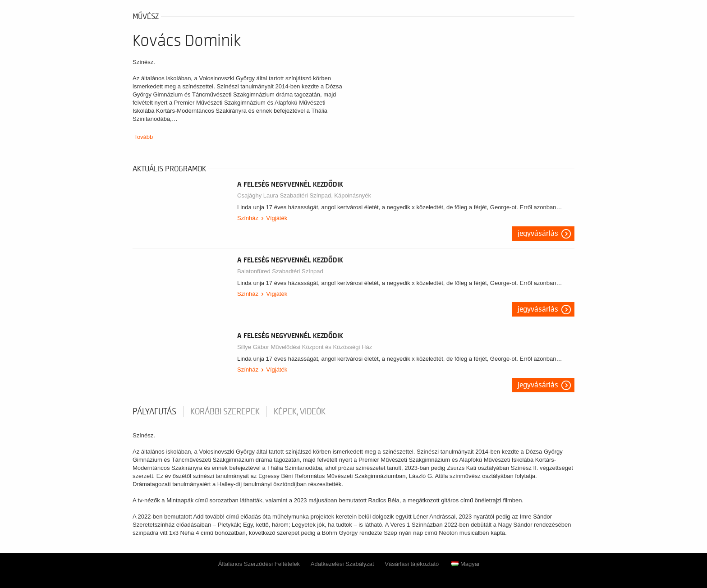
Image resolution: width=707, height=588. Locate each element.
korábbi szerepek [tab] (225, 412)
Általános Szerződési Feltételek (259, 564)
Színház (248, 218)
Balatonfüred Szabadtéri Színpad (280, 271)
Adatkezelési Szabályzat (342, 564)
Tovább (143, 137)
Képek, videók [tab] (300, 412)
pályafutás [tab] (154, 412)
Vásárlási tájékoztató (412, 564)
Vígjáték (277, 218)
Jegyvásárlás (538, 234)
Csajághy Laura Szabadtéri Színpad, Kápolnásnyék (304, 195)
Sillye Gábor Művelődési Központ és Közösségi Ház (305, 347)
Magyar (466, 564)
